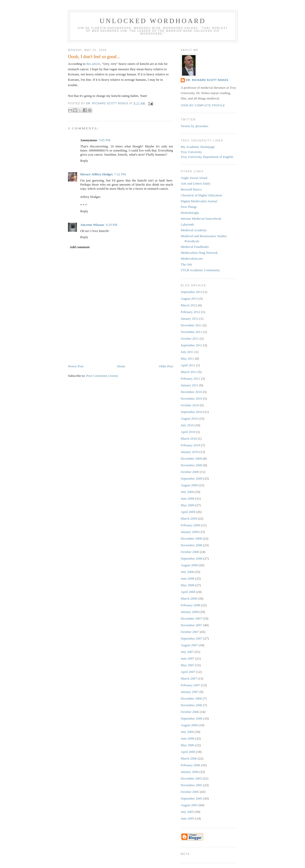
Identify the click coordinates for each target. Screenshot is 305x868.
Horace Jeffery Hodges (96, 174)
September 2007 (192, 638)
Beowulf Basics (191, 189)
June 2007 (187, 658)
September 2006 (192, 718)
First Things (189, 207)
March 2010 (189, 438)
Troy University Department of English (207, 157)
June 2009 (187, 498)
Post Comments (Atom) (102, 376)
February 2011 (190, 379)
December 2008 (191, 538)
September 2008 (192, 558)
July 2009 (187, 492)
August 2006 (189, 725)
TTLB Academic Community (200, 270)
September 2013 (192, 292)
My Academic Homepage (198, 147)
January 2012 (190, 319)
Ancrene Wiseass (92, 225)
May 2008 (187, 585)
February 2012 (190, 312)
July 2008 (187, 572)
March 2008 (189, 598)
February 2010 (190, 445)
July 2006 (187, 732)
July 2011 (187, 352)
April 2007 (188, 672)
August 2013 (189, 299)
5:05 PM (104, 140)
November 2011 (191, 332)
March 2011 (189, 372)
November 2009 (191, 465)
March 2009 (189, 518)
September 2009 (192, 478)
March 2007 (189, 678)
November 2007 (191, 625)
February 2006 (190, 765)
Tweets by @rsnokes (195, 126)
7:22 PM (120, 174)
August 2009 (189, 485)
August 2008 (189, 565)
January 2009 (190, 532)
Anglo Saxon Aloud (194, 178)
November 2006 (191, 705)
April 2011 (188, 365)
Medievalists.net (192, 259)
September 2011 (191, 345)
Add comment (80, 247)
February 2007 (190, 685)
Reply (84, 161)
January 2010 (190, 452)
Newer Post (76, 366)
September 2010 (192, 412)
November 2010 (191, 398)
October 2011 (190, 339)
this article (93, 64)
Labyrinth (187, 224)
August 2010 (189, 418)
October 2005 (190, 792)
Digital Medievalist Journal (199, 201)
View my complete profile (203, 105)
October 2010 (190, 405)
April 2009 (188, 512)
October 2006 (190, 712)
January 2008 (190, 612)
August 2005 (189, 805)
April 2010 (188, 432)
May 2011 (187, 359)
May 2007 (187, 665)
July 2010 (187, 425)
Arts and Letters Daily (196, 183)
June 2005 (187, 818)
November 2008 (191, 545)
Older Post (166, 366)
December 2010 (191, 392)
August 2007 (189, 645)
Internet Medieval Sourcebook (201, 219)
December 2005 (191, 778)
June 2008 (187, 578)
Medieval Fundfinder (195, 247)
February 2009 (190, 525)
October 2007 (190, 632)
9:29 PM (112, 225)
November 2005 (191, 785)
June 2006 (187, 738)
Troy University (191, 152)
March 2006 (189, 758)
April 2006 (188, 752)
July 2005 (187, 812)
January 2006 (190, 772)
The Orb (186, 264)
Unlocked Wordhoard (153, 21)
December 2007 (191, 618)
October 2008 (190, 552)
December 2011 (191, 325)
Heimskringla (190, 213)
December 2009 (191, 458)
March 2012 (189, 305)
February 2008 (190, 605)
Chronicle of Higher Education (201, 195)
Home (121, 366)
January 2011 (190, 385)
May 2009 (187, 505)
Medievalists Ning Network (199, 253)
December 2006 (191, 698)
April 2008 (188, 592)
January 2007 (190, 692)
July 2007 (187, 652)
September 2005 (192, 798)
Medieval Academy (194, 230)
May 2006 (187, 745)
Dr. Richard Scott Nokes (207, 80)
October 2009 (190, 472)
